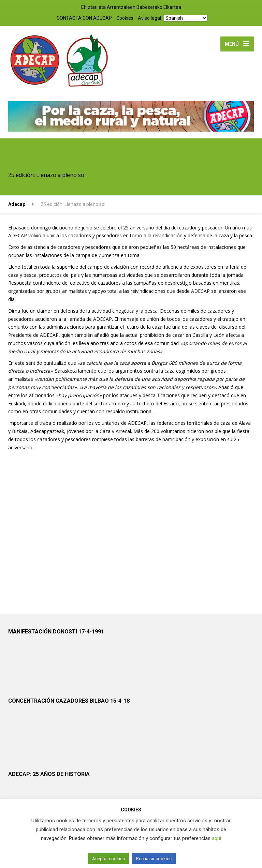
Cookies (125, 18)
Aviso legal (149, 18)
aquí (216, 838)
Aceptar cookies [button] (108, 859)
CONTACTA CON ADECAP (84, 18)
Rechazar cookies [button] (154, 859)
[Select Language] (186, 18)
